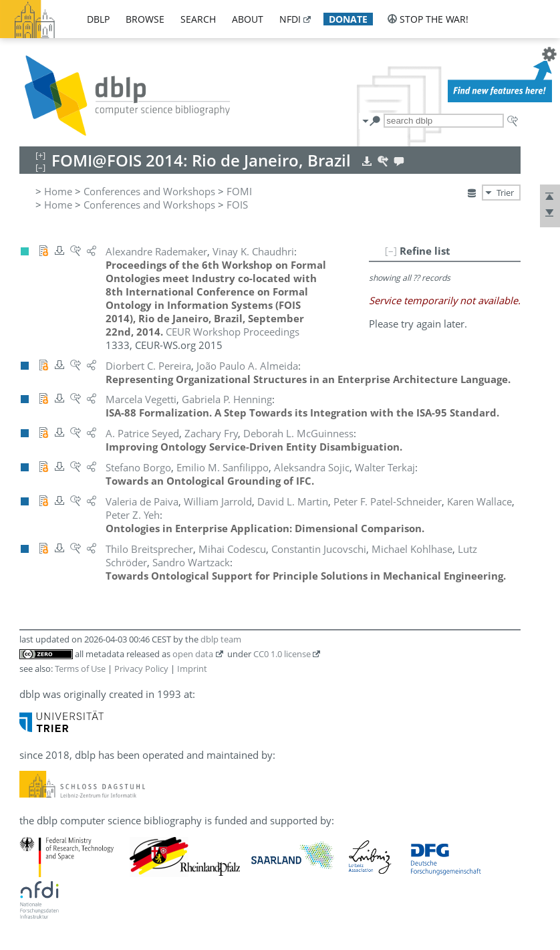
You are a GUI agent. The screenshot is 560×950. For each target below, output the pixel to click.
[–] (391, 251)
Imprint (192, 669)
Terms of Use (80, 669)
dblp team (221, 639)
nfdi (290, 19)
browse (145, 19)
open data (193, 654)
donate (348, 19)
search (198, 19)
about (248, 19)
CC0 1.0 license (282, 654)
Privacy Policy (141, 669)
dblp (98, 19)
